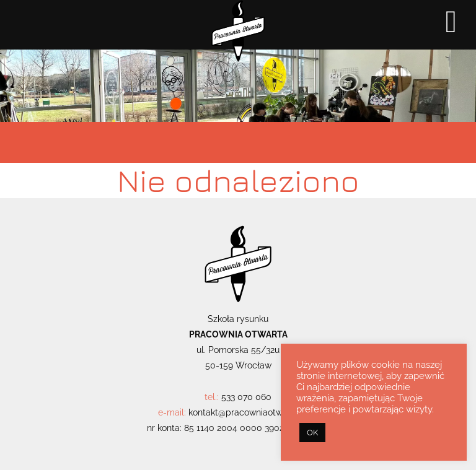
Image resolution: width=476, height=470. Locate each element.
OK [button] (312, 433)
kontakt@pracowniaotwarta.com (253, 412)
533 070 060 (246, 397)
